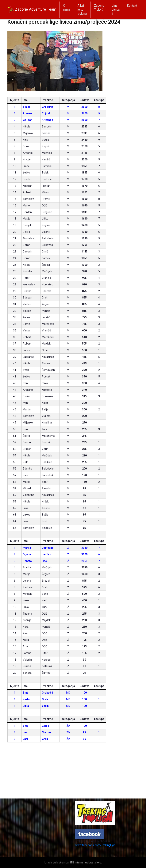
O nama (67, 8)
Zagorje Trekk (99, 8)
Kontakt (132, 6)
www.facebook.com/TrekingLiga (95, 845)
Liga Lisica (116, 9)
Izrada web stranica (56, 863)
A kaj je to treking (82, 10)
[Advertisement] (73, 772)
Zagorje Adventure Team (32, 10)
